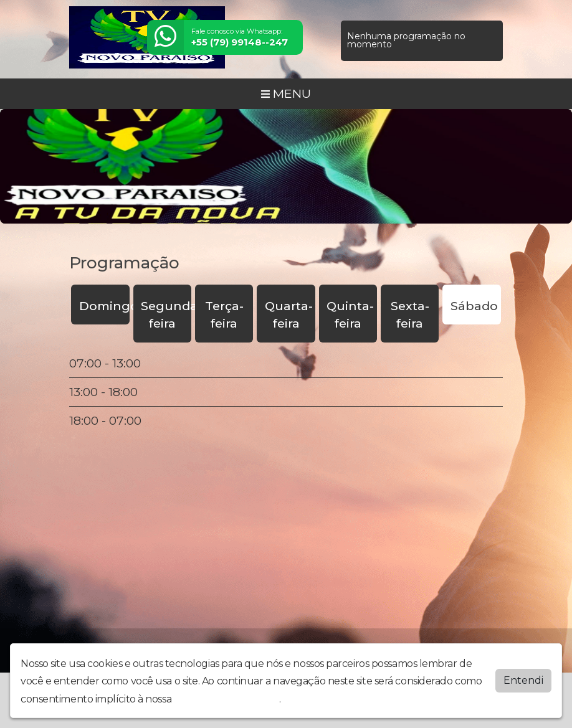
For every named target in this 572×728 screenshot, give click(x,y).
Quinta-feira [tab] (350, 315)
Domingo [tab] (104, 306)
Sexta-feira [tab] (410, 315)
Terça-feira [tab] (224, 315)
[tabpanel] (286, 392)
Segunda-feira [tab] (166, 315)
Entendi (523, 680)
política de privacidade (227, 699)
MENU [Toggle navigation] (286, 93)
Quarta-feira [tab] (289, 315)
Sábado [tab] (474, 306)
